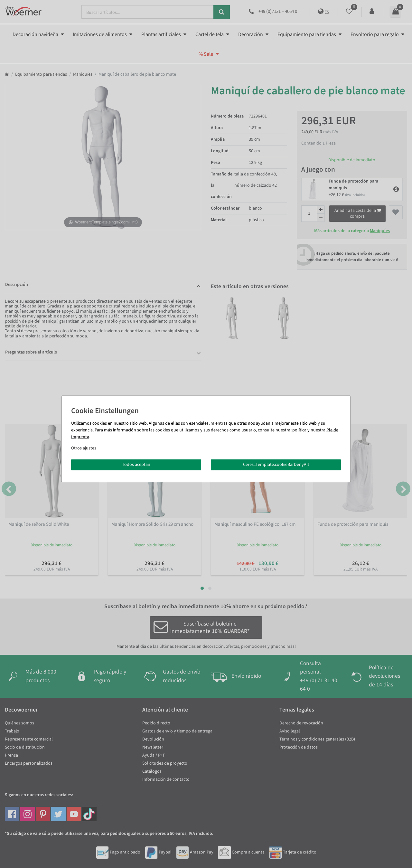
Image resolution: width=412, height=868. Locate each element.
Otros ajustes (84, 448)
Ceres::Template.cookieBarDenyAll (276, 465)
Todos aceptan (136, 465)
